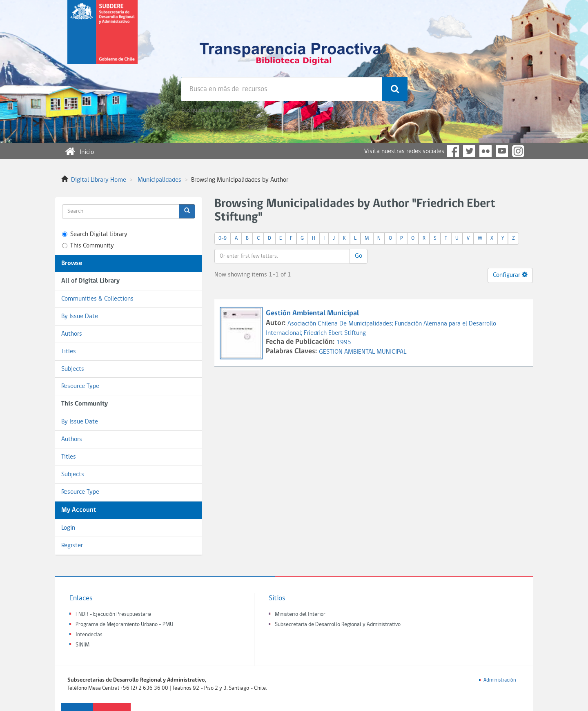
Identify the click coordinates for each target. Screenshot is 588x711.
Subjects (73, 369)
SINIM (82, 645)
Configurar (510, 275)
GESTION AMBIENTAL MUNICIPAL (363, 352)
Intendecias (89, 635)
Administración (500, 680)
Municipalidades (159, 180)
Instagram (518, 151)
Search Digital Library (95, 234)
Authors (72, 334)
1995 (344, 343)
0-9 (223, 238)
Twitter (469, 151)
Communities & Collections (97, 299)
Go (359, 256)
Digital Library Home (99, 180)
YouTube (502, 151)
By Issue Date (80, 316)
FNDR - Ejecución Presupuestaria (114, 614)
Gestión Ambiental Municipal (312, 313)
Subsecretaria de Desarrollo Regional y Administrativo (338, 625)
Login (68, 528)
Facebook (453, 151)
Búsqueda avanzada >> (211, 110)
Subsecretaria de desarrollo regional (102, 38)
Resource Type (80, 386)
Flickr (486, 151)
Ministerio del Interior (300, 614)
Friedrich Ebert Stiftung (335, 333)
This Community (88, 246)
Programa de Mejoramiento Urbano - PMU (124, 625)
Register (72, 546)
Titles (69, 352)
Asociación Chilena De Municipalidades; (341, 324)
